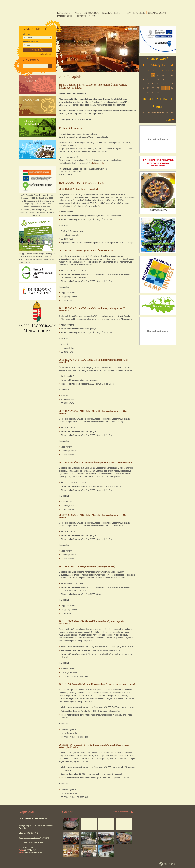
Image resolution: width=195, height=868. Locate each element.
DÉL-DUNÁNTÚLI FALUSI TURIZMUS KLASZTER (37, 13)
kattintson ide (98, 163)
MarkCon (168, 864)
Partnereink (65, 16)
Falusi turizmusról (86, 13)
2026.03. (143, 65)
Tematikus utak (87, 16)
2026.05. (172, 65)
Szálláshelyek (112, 13)
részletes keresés (45, 54)
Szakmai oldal (157, 13)
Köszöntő (64, 13)
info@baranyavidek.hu (34, 852)
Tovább (169, 120)
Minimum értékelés (30, 42)
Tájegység (26, 34)
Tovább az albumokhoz (121, 812)
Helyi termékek (135, 13)
